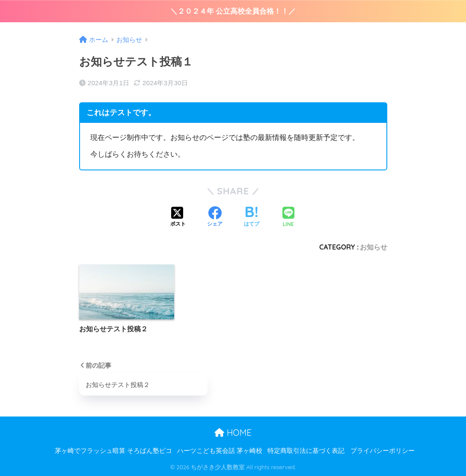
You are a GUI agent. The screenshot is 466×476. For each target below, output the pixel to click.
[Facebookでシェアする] (215, 217)
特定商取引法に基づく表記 (306, 451)
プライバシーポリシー (383, 451)
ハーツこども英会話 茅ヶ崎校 (220, 451)
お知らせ (374, 247)
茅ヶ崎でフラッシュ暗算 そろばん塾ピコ (113, 451)
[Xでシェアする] (178, 217)
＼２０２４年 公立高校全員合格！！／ (233, 11)
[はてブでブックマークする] (252, 217)
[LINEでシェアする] (288, 218)
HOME (233, 433)
